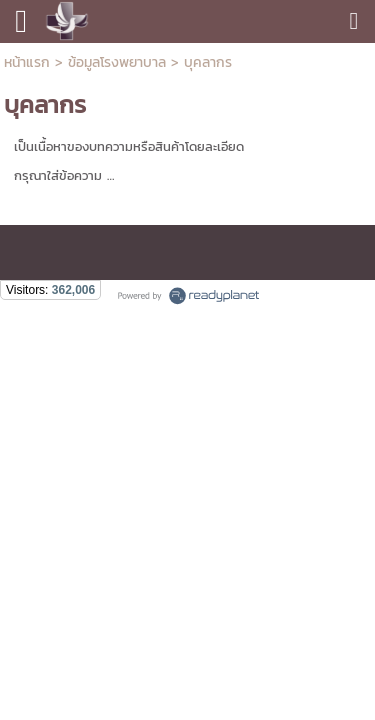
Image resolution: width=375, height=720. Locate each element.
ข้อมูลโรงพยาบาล (117, 62)
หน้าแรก (29, 62)
